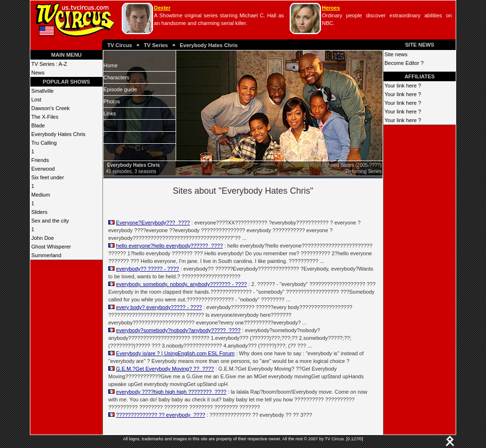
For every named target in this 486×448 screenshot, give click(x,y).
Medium (41, 195)
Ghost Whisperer (51, 247)
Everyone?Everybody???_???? (153, 223)
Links (110, 113)
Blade (38, 125)
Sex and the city (50, 221)
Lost (36, 100)
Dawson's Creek (51, 108)
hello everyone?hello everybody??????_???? (169, 246)
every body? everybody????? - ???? (159, 307)
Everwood (43, 169)
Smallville (42, 91)
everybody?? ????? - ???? (147, 269)
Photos (112, 101)
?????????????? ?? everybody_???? (160, 415)
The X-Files (45, 117)
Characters (116, 77)
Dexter (162, 8)
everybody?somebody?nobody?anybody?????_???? (178, 330)
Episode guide (120, 89)
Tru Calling (44, 143)
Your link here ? (403, 86)
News (38, 73)
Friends (40, 160)
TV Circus (120, 45)
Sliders (39, 212)
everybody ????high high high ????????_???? (171, 392)
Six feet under (48, 177)
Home (110, 65)
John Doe (43, 238)
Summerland (46, 255)
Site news (396, 54)
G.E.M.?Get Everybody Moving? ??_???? (165, 369)
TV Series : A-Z (49, 64)
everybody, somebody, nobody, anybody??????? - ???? (181, 284)
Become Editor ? (404, 63)
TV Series (156, 45)
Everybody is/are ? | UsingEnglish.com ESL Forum (175, 353)
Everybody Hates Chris (208, 45)
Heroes (331, 8)
